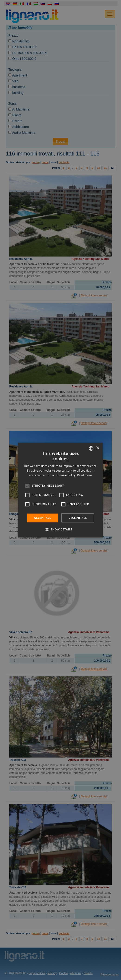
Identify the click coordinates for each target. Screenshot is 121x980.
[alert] (60, 490)
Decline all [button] (78, 518)
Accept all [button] (42, 518)
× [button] (98, 448)
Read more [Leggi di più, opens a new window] (85, 475)
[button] (60, 529)
